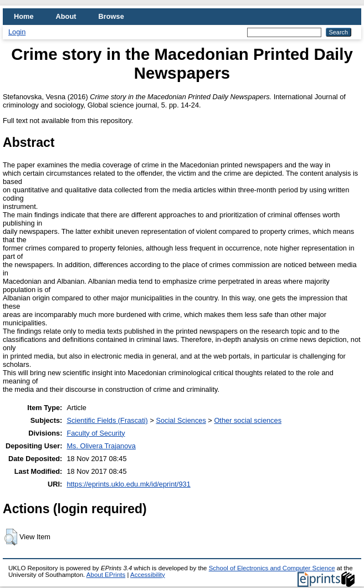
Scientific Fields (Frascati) (107, 420)
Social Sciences (181, 420)
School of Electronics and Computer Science (272, 568)
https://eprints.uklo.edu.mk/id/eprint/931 (128, 484)
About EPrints (106, 575)
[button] (11, 537)
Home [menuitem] (24, 16)
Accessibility (148, 575)
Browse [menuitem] (111, 16)
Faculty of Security (96, 433)
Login (17, 32)
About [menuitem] (66, 16)
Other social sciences (248, 420)
